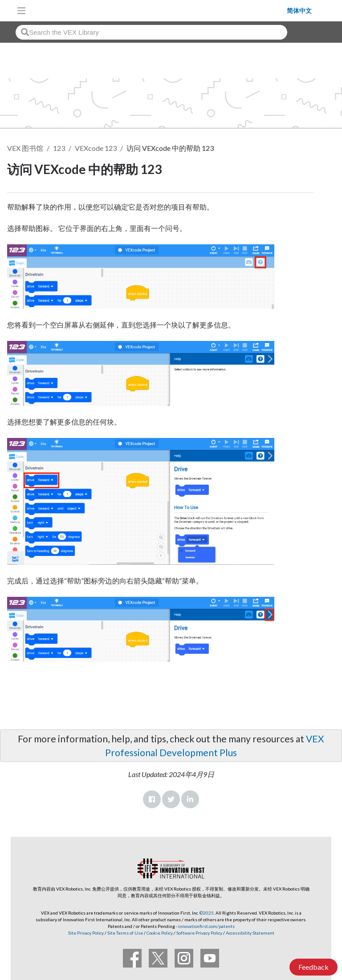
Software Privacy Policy (199, 933)
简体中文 (299, 11)
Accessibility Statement (250, 933)
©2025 (207, 913)
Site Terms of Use (125, 933)
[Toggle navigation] (21, 11)
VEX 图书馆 (25, 148)
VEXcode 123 (96, 148)
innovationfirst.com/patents (206, 926)
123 (59, 148)
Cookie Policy (160, 933)
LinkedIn (190, 799)
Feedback (313, 967)
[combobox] (151, 32)
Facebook (152, 799)
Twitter (171, 799)
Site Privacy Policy (86, 933)
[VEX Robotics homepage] (159, 10)
